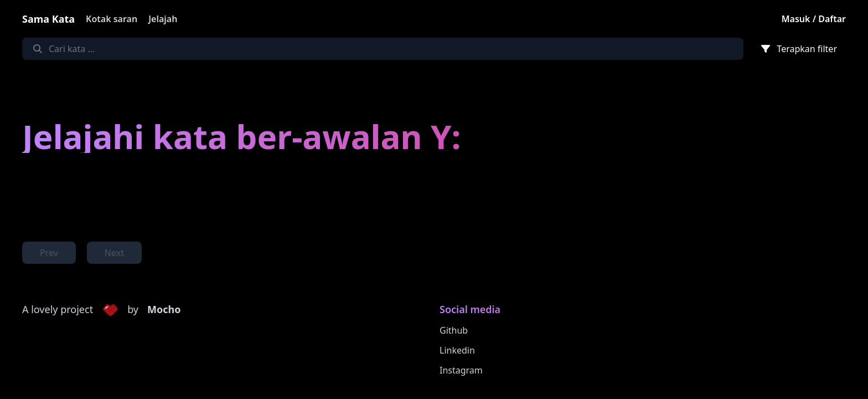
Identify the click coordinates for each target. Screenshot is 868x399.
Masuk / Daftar (814, 19)
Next (114, 253)
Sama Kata (48, 19)
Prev (49, 253)
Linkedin (457, 350)
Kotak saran (112, 19)
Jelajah (163, 19)
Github (454, 330)
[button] (110, 310)
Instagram (461, 370)
